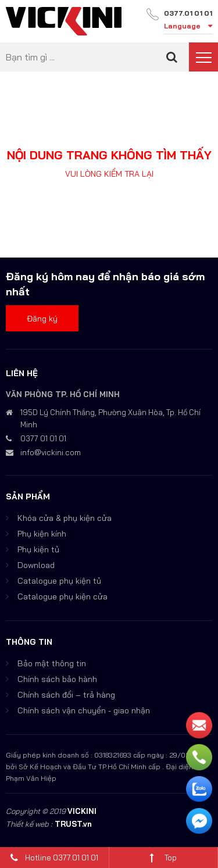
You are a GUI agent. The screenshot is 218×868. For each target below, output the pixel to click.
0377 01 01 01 (43, 438)
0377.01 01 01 (188, 13)
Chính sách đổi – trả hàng (66, 695)
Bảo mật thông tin (52, 663)
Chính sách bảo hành (57, 679)
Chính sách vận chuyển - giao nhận (84, 710)
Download (36, 565)
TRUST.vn (73, 824)
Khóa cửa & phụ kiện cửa (65, 518)
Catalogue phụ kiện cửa (62, 596)
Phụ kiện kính (42, 534)
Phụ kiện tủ (38, 549)
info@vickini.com (51, 452)
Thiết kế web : (29, 824)
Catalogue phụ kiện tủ (59, 581)
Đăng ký (42, 319)
